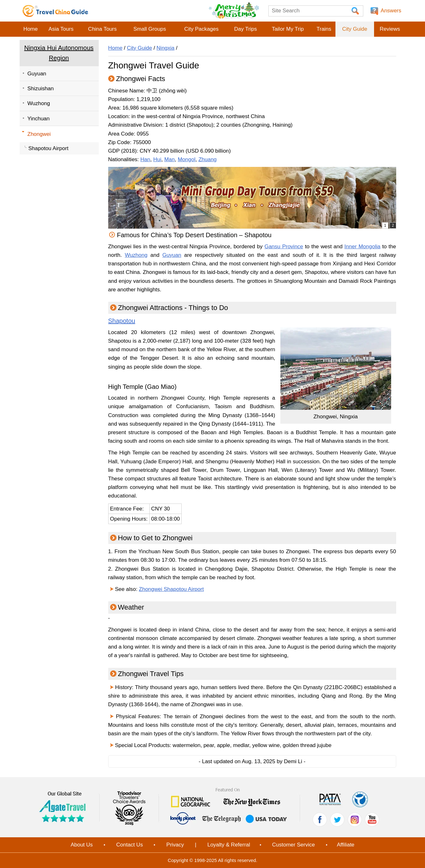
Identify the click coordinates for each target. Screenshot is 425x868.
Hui (157, 159)
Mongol (187, 159)
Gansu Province (284, 247)
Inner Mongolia (362, 247)
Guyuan (37, 74)
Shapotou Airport (49, 148)
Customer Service (294, 845)
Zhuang (208, 159)
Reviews (390, 29)
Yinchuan (39, 119)
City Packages (201, 29)
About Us (82, 845)
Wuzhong (39, 103)
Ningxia (166, 48)
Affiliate (345, 845)
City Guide (355, 29)
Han (145, 159)
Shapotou (122, 321)
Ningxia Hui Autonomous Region (59, 53)
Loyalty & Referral (229, 845)
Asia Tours (61, 29)
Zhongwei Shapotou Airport (171, 589)
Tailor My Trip (288, 29)
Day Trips (246, 29)
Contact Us (129, 845)
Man (169, 159)
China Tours (102, 29)
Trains (324, 29)
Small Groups (150, 29)
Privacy (175, 845)
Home (31, 29)
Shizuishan (41, 89)
